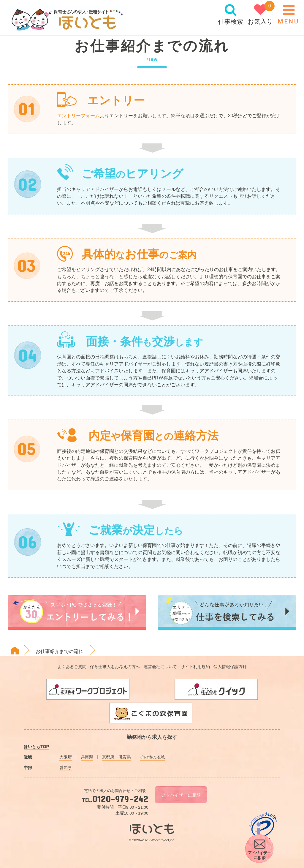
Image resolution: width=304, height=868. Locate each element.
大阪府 (66, 757)
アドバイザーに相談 (181, 795)
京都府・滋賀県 (116, 757)
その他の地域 (152, 757)
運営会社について (160, 667)
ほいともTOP (36, 747)
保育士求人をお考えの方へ (115, 667)
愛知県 (66, 768)
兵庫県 (87, 757)
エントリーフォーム (78, 116)
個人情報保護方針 (230, 667)
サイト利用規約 (195, 667)
